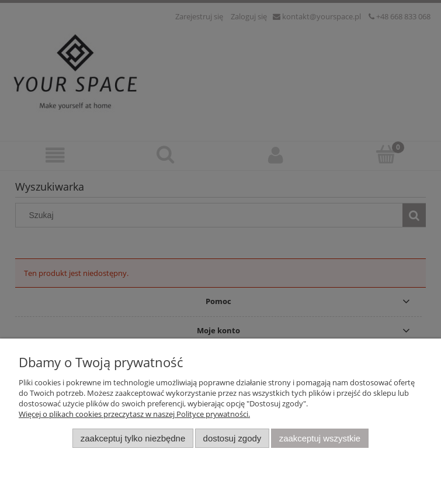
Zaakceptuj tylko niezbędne (133, 438)
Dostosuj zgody (232, 438)
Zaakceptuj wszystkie (320, 438)
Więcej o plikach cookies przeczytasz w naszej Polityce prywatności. (134, 414)
